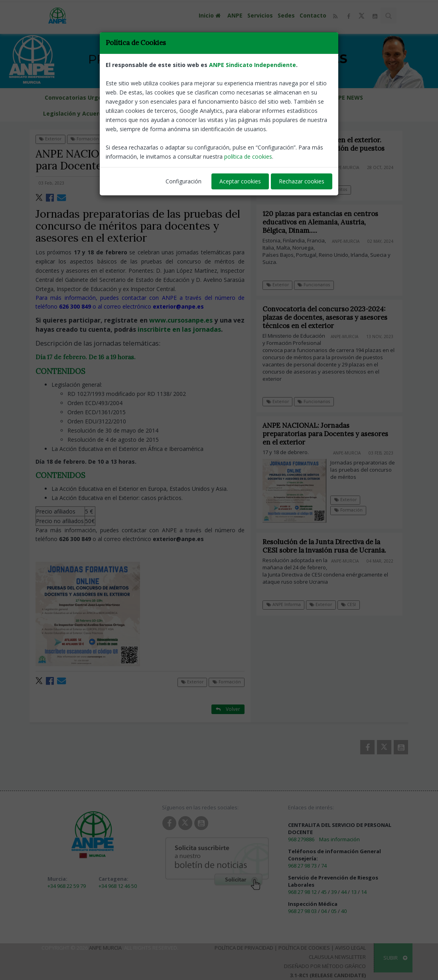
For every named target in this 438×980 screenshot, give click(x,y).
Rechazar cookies (302, 144)
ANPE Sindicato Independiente (253, 28)
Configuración (183, 144)
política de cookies (248, 119)
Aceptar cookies (240, 144)
